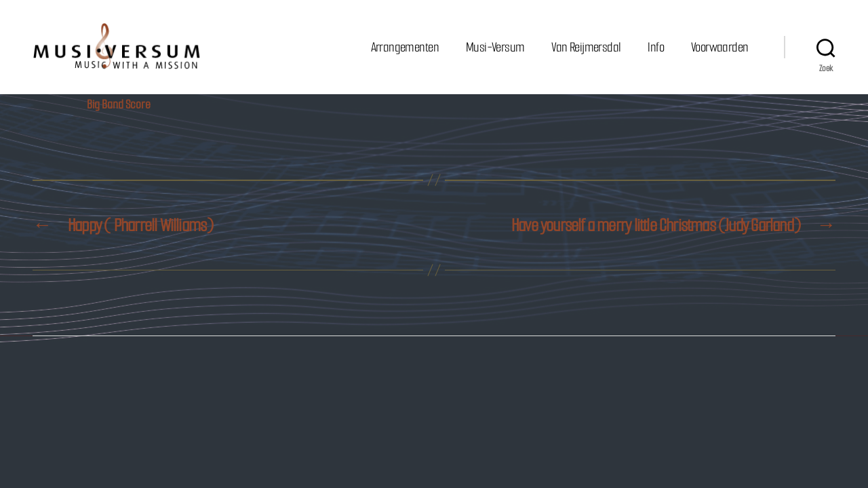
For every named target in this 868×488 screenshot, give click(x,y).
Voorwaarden (719, 47)
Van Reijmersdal (586, 47)
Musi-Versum (495, 47)
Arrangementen (405, 47)
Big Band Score (119, 105)
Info (656, 47)
